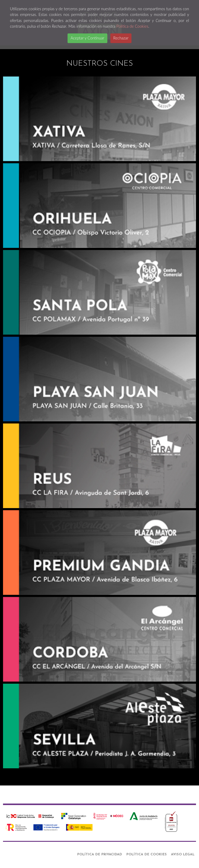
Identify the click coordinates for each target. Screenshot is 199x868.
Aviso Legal (183, 855)
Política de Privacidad (100, 855)
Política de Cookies (132, 26)
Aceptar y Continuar (87, 38)
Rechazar (121, 38)
